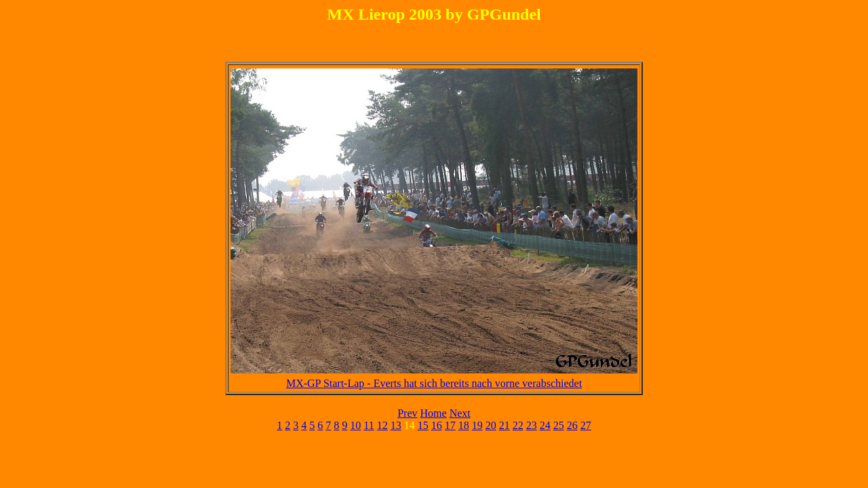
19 (477, 425)
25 (559, 425)
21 (505, 425)
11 (369, 425)
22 (518, 425)
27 (586, 425)
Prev (407, 413)
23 (532, 425)
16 (437, 425)
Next (460, 413)
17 (450, 425)
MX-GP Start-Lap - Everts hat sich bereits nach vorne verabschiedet (434, 383)
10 (355, 425)
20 (491, 425)
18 (464, 425)
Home (434, 413)
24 (545, 425)
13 (396, 425)
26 (572, 425)
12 (382, 425)
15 (423, 425)
